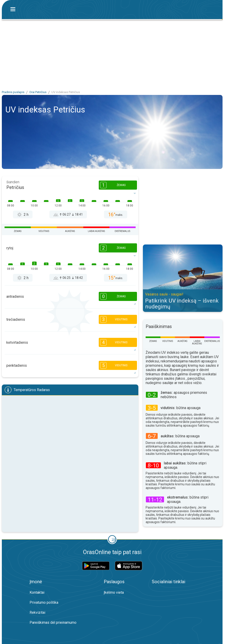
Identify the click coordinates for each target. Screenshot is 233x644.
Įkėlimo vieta (114, 592)
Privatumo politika (44, 602)
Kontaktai (37, 592)
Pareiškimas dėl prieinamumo (53, 622)
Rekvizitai (37, 612)
